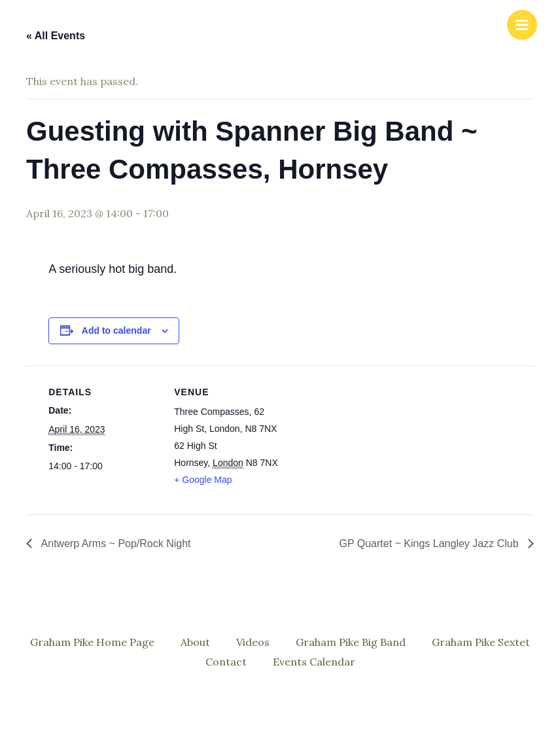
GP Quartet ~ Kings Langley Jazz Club (430, 544)
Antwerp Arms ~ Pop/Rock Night (115, 544)
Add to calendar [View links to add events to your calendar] (116, 330)
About (195, 642)
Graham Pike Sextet (481, 642)
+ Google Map (203, 480)
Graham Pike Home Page (92, 642)
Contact (226, 662)
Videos (253, 642)
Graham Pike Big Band (351, 642)
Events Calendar (314, 662)
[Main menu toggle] (522, 25)
